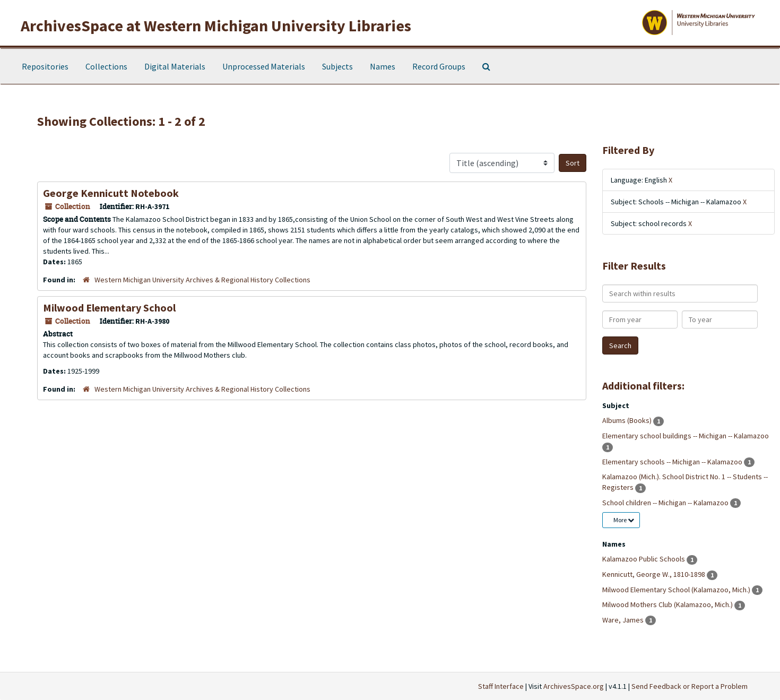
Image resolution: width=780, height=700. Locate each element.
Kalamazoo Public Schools (644, 559)
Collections (106, 66)
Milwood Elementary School (109, 308)
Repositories (45, 66)
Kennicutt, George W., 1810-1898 (655, 574)
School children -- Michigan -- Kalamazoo (666, 503)
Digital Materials (175, 66)
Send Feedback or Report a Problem (690, 686)
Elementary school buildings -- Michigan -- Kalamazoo (686, 436)
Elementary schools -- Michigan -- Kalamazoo (673, 462)
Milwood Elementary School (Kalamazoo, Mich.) (677, 590)
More (624, 520)
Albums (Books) (628, 420)
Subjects (337, 66)
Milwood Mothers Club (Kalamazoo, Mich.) (668, 604)
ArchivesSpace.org (574, 686)
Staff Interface (501, 686)
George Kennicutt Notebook (111, 193)
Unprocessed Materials (264, 66)
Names (383, 66)
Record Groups (439, 66)
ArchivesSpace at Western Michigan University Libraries (216, 25)
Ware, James (624, 620)
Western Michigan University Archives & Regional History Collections (202, 280)
